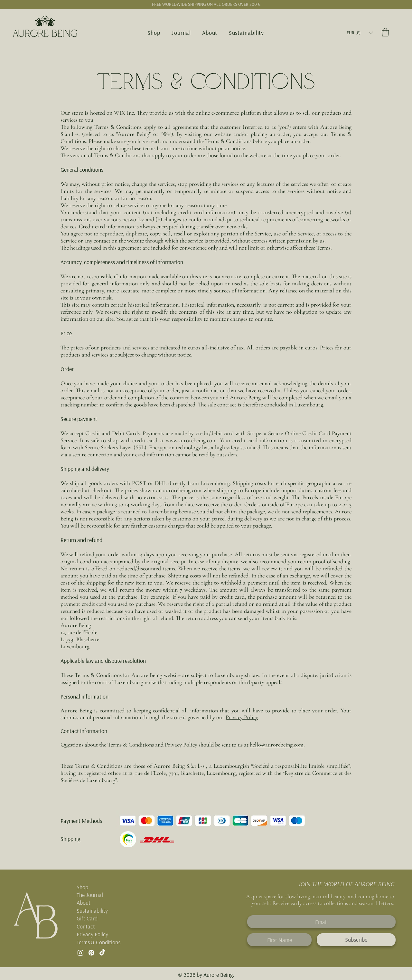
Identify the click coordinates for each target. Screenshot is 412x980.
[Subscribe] (356, 940)
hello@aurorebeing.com (277, 745)
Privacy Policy (242, 717)
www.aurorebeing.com (191, 440)
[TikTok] (102, 953)
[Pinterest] (91, 953)
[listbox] (360, 33)
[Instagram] (80, 953)
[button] (154, 33)
